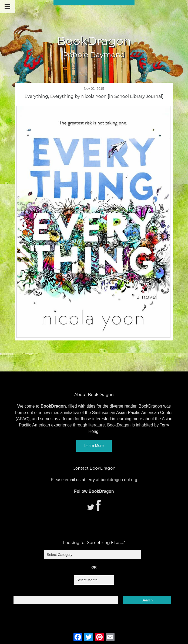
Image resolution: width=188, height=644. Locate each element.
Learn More (94, 446)
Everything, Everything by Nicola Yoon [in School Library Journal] (94, 96)
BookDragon (94, 41)
